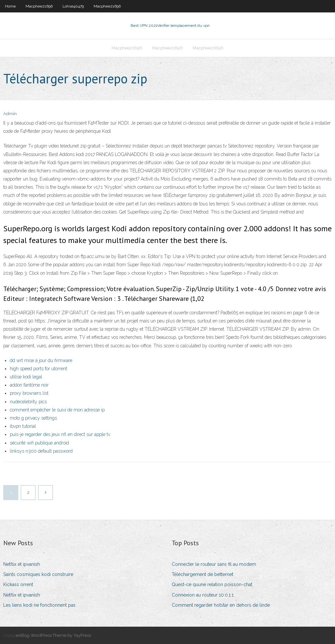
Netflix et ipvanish (22, 564)
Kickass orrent (18, 584)
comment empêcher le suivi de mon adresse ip (57, 410)
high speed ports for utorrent (38, 369)
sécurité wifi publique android (39, 443)
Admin (10, 114)
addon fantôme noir (29, 385)
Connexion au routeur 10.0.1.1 (203, 595)
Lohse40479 (73, 6)
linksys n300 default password (41, 451)
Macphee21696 (39, 6)
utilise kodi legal (26, 377)
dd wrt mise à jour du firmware (41, 360)
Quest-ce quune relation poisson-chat (212, 584)
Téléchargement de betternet (203, 574)
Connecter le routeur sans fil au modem (214, 564)
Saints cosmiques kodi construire (38, 574)
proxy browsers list (29, 393)
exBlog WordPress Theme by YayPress (53, 635)
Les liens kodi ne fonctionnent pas (39, 605)
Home (10, 6)
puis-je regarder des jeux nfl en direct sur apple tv (60, 434)
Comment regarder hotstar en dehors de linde (221, 605)
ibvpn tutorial (23, 426)
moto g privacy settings (33, 418)
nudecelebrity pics (28, 402)
